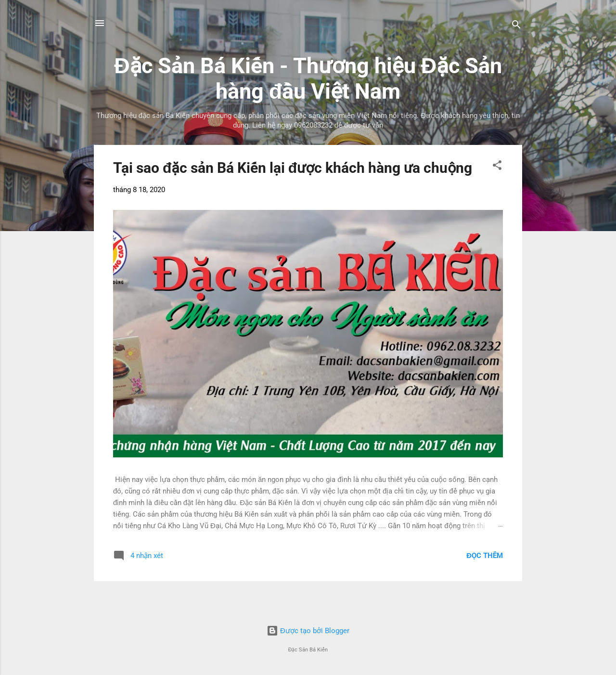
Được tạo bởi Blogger (308, 631)
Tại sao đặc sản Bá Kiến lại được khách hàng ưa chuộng (293, 168)
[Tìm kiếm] (516, 26)
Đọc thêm (485, 556)
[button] (497, 167)
